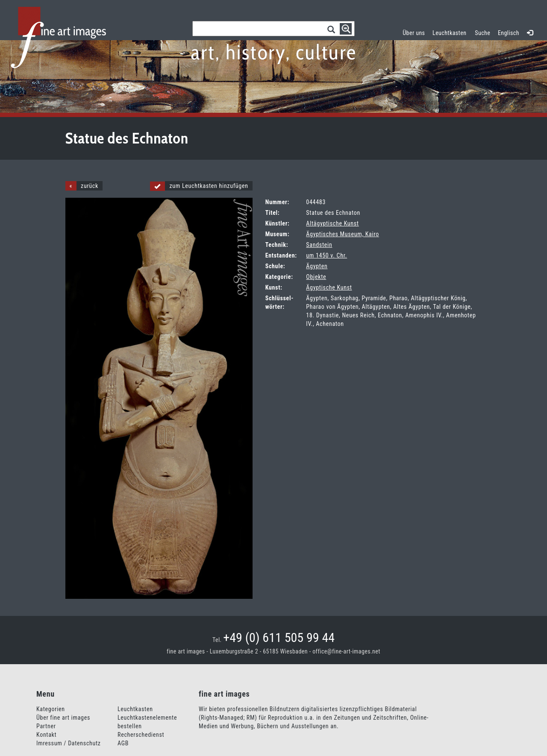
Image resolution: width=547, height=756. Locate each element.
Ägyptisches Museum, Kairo (343, 234)
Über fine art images (63, 718)
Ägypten (317, 266)
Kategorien (51, 709)
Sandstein (319, 245)
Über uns (414, 33)
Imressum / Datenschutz (69, 743)
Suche (482, 33)
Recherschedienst (141, 735)
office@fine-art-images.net (346, 651)
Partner (46, 726)
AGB (123, 743)
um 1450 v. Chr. (326, 255)
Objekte (316, 277)
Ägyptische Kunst (329, 287)
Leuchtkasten (451, 32)
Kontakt (46, 735)
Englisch (509, 33)
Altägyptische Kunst (332, 223)
